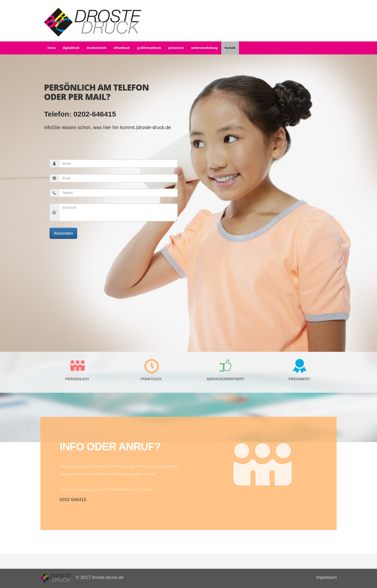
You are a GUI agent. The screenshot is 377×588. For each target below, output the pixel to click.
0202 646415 (73, 500)
